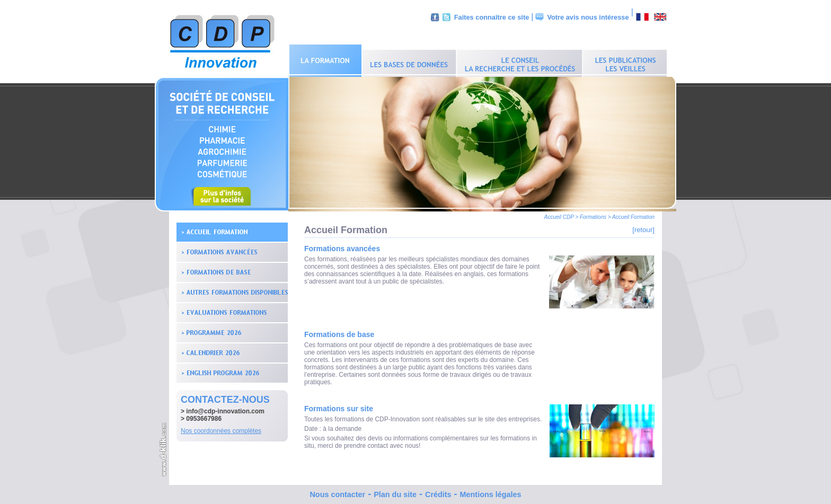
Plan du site (395, 492)
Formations (593, 214)
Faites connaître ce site (492, 17)
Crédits (438, 492)
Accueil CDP (559, 214)
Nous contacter (337, 492)
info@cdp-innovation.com (225, 409)
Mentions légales (491, 492)
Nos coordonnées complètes (221, 428)
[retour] (643, 227)
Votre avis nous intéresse (588, 17)
